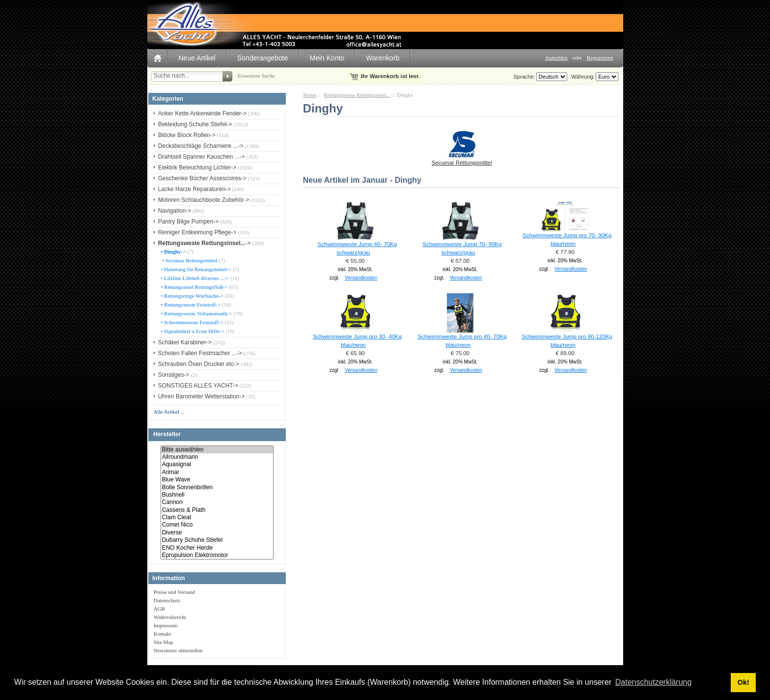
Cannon (217, 502)
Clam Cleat (217, 518)
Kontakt (162, 634)
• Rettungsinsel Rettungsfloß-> (194, 287)
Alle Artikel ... (169, 412)
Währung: (581, 77)
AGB (159, 609)
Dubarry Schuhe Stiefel (217, 540)
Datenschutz (167, 600)
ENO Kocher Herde (217, 548)
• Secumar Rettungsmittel (189, 260)
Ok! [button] (743, 682)
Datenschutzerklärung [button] (654, 682)
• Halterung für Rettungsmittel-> (195, 269)
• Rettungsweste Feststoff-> (190, 305)
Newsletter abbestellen (178, 650)
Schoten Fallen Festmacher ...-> (200, 353)
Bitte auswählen (217, 450)
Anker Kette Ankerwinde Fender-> (202, 113)
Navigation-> (175, 211)
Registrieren (600, 57)
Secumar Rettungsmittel (462, 160)
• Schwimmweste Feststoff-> (192, 322)
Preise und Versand (174, 592)
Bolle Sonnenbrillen (217, 488)
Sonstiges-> (174, 375)
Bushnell (217, 495)
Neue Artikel (197, 58)
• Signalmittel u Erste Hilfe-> (192, 331)
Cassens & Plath (217, 510)
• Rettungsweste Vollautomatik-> (196, 313)
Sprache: (524, 77)
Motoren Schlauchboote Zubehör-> (204, 200)
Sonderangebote (263, 58)
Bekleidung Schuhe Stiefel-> (195, 124)
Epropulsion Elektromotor (217, 555)
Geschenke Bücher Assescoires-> (202, 178)
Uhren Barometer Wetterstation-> (202, 396)
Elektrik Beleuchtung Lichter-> (197, 168)
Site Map (164, 642)
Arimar (217, 472)
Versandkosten (361, 278)
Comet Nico (217, 525)
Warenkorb (383, 58)
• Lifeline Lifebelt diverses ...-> (194, 278)
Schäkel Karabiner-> (185, 342)
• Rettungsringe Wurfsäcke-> (192, 296)
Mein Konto (327, 58)
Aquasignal (217, 464)
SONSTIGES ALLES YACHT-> (198, 386)
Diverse (217, 533)
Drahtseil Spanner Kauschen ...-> (202, 157)
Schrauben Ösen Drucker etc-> (199, 364)
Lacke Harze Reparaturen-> (194, 189)
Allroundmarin (217, 457)
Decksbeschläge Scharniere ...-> (201, 146)
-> (205, 243)
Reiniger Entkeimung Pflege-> (197, 232)
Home (310, 95)
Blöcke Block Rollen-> (187, 135)
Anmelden (556, 57)
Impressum (166, 625)
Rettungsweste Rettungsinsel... (357, 95)
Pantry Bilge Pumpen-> (189, 222)
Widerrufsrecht (170, 617)
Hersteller (167, 435)
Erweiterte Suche (256, 76)
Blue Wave (217, 480)
